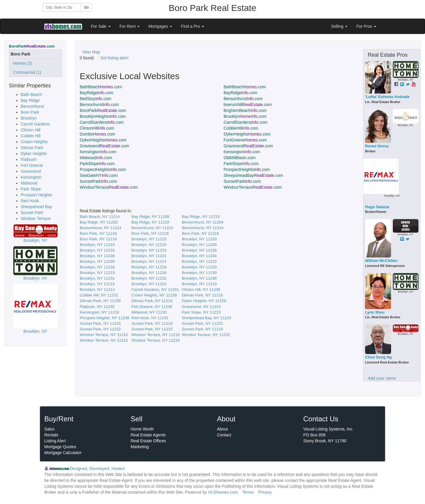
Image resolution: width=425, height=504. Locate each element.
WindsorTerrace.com (109, 187)
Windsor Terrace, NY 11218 (155, 335)
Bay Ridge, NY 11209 (150, 217)
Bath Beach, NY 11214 (100, 217)
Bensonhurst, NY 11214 (100, 228)
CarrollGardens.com (102, 122)
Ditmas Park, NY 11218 (202, 295)
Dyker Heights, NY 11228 (204, 301)
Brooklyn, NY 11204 (199, 256)
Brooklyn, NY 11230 (199, 245)
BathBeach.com (101, 87)
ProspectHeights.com (103, 169)
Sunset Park (32, 213)
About (222, 429)
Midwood (29, 183)
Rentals (51, 435)
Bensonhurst (32, 106)
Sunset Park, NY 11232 (100, 329)
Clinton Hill (31, 130)
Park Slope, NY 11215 (201, 312)
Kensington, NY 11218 (99, 312)
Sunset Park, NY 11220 (202, 323)
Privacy (265, 492)
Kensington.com (98, 152)
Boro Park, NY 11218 (98, 233)
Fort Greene (32, 165)
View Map (91, 52)
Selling (339, 26)
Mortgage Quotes (60, 447)
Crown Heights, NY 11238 (154, 295)
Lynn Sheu (375, 312)
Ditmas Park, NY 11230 (100, 301)
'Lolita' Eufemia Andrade (387, 97)
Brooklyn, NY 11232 (149, 278)
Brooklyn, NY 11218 (97, 250)
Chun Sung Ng (378, 357)
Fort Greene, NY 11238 (152, 307)
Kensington (31, 177)
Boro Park (30, 112)
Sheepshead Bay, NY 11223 (206, 318)
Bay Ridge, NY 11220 (99, 222)
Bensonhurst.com (243, 99)
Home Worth (142, 429)
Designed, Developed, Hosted (97, 469)
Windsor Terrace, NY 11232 (206, 335)
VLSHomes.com (223, 492)
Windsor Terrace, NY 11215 (104, 335)
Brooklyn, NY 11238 (97, 256)
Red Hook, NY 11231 (150, 318)
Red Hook (30, 201)
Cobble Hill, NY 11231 (99, 295)
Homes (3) (21, 63)
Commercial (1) (26, 72)
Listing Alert (55, 441)
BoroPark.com (103, 110)
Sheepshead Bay (36, 207)
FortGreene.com (245, 140)
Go (86, 7)
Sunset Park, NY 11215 (100, 323)
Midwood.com (96, 158)
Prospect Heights (36, 195)
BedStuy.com (95, 99)
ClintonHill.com (97, 128)
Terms (248, 492)
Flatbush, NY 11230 (97, 307)
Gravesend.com (104, 146)
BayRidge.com (97, 93)
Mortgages (160, 26)
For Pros (366, 26)
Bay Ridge (30, 100)
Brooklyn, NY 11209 (97, 261)
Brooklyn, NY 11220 (199, 239)
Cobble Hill (31, 136)
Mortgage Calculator (63, 453)
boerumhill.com (248, 105)
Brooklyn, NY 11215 (149, 239)
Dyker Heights (34, 154)
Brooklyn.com (245, 116)
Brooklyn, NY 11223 (97, 245)
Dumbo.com (97, 134)
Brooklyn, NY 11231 (149, 256)
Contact (224, 435)
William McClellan (381, 261)
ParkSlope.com (97, 164)
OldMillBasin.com (240, 158)
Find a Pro (192, 26)
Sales (49, 429)
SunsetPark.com (98, 181)
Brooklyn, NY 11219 (149, 267)
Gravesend (31, 171)
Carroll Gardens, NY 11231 (155, 289)
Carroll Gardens (35, 124)
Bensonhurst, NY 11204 (203, 222)
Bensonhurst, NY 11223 (152, 228)
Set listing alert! (115, 58)
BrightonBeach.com (245, 110)
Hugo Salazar (377, 207)
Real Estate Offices (148, 441)
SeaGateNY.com (99, 175)
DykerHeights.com (247, 134)
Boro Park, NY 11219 (150, 233)
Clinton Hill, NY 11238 (201, 289)
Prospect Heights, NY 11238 (104, 318)
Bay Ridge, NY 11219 (201, 217)
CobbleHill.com (241, 128)
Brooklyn (29, 118)
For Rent (130, 26)
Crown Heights (34, 142)
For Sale (101, 26)
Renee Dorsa (377, 146)
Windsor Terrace (36, 218)
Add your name (382, 378)
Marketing (140, 447)
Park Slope (31, 189)
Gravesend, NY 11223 (201, 307)
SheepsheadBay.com (254, 175)
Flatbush (29, 159)
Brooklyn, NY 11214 (149, 261)
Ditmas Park (32, 148)
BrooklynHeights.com (103, 116)
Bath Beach (31, 94)
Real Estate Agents (148, 435)
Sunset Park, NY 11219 (152, 323)
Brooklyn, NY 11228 (199, 250)
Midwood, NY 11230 (149, 312)
